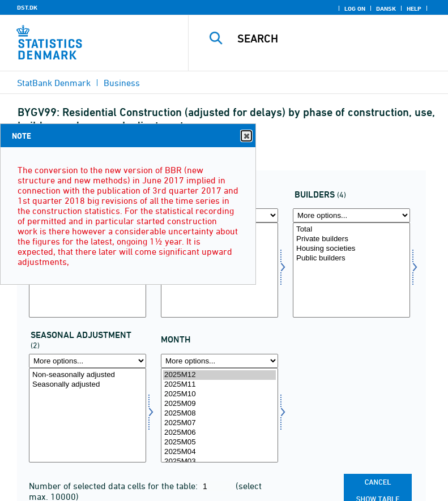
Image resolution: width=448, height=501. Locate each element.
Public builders (351, 258)
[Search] (335, 38)
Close (246, 136)
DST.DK (27, 7)
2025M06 (219, 433)
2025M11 (219, 385)
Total (351, 230)
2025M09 (219, 404)
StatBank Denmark (54, 83)
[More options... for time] (219, 361)
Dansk (386, 8)
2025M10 (219, 394)
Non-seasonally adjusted (88, 375)
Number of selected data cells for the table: (114, 486)
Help (414, 8)
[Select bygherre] (351, 270)
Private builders (351, 239)
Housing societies (351, 249)
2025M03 (219, 462)
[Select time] (219, 416)
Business (122, 83)
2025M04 (219, 452)
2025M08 (219, 414)
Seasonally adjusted (88, 385)
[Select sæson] (88, 416)
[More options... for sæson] (88, 361)
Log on (355, 8)
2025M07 (219, 423)
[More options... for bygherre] (351, 215)
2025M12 (219, 375)
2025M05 (219, 442)
